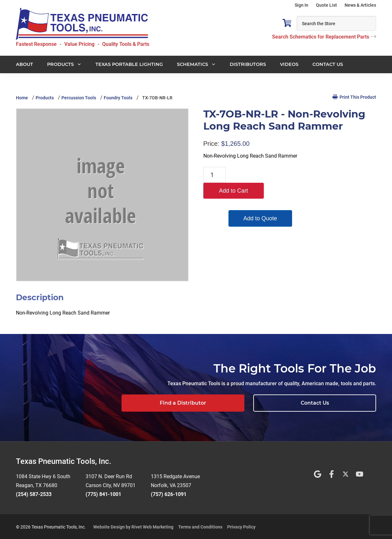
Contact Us (336, 403)
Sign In (301, 5)
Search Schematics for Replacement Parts (324, 37)
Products (45, 98)
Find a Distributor (248, 403)
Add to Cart (259, 175)
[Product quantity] (214, 175)
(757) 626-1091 (169, 493)
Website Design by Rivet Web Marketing (133, 526)
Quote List (326, 5)
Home (22, 98)
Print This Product (354, 97)
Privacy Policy (241, 526)
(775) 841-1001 (103, 493)
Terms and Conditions (200, 526)
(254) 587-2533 (34, 493)
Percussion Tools (79, 98)
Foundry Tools (118, 98)
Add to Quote (259, 202)
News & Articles (360, 5)
